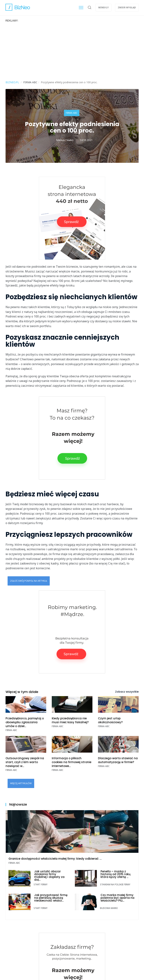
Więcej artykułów (21, 783)
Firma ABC (72, 113)
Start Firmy (41, 884)
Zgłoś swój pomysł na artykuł (29, 581)
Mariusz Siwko (65, 140)
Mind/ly (104, 7)
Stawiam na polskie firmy (115, 884)
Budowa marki (109, 908)
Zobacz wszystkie (127, 692)
